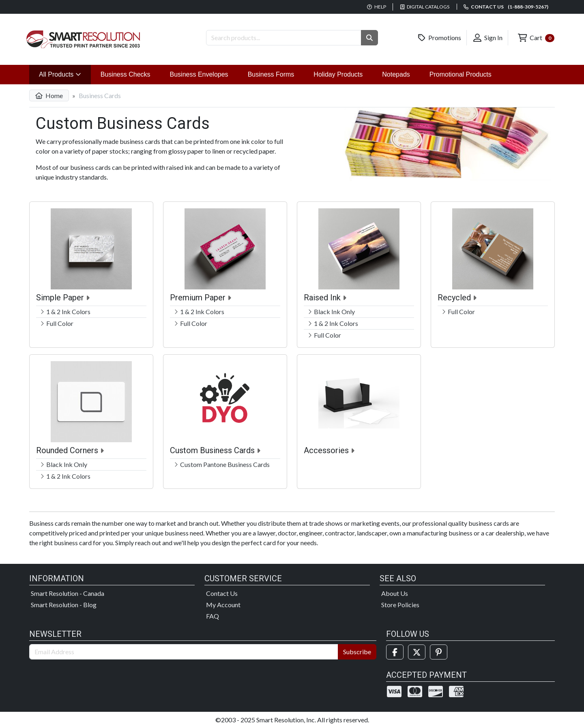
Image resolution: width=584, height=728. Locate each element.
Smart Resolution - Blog (64, 605)
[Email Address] (184, 652)
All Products (65, 74)
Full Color (60, 323)
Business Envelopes (199, 74)
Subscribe (357, 652)
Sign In (488, 38)
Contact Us (222, 593)
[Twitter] (417, 652)
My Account (223, 605)
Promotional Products (461, 74)
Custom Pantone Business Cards (225, 464)
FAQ (213, 616)
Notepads (396, 74)
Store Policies (400, 605)
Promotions (440, 38)
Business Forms (271, 74)
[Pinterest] (439, 652)
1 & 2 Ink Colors (68, 312)
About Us (395, 593)
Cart (536, 38)
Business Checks (126, 74)
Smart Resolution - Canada (68, 593)
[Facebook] (395, 652)
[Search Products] (284, 38)
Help (377, 7)
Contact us (506, 7)
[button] (369, 38)
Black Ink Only (334, 312)
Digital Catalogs (425, 7)
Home (49, 95)
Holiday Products (338, 74)
